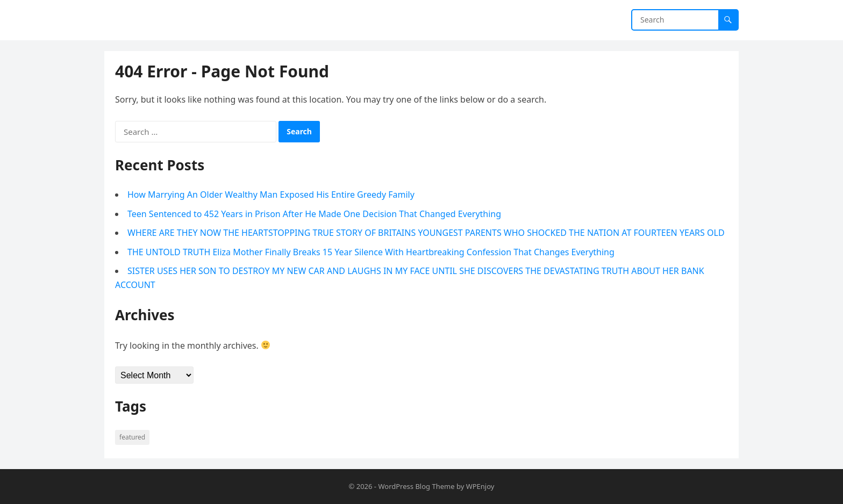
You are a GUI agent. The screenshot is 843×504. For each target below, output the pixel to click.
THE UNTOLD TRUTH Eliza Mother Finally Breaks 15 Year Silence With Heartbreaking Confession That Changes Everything (371, 252)
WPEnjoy (480, 486)
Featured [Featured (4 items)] (132, 437)
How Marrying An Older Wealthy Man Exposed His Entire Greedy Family (271, 195)
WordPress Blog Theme (416, 486)
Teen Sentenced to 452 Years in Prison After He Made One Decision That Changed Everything (314, 214)
